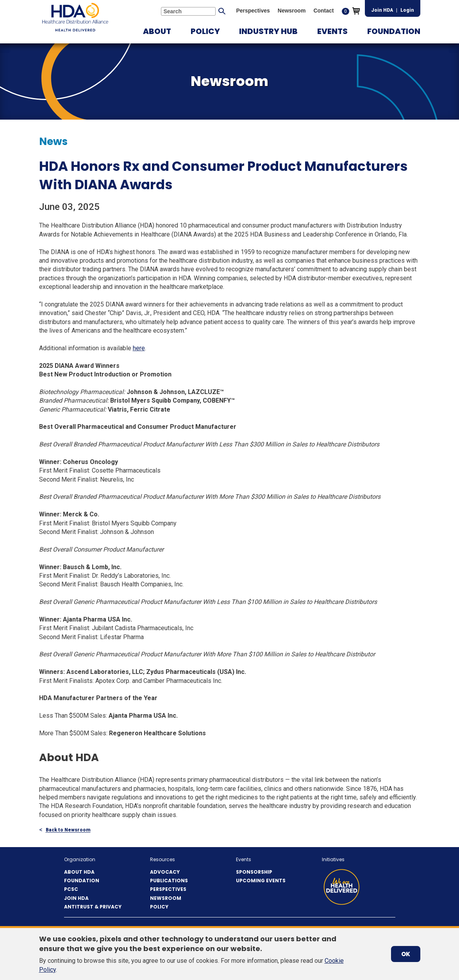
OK (406, 954)
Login (407, 10)
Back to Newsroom (68, 830)
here (139, 348)
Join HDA (382, 10)
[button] (157, 31)
